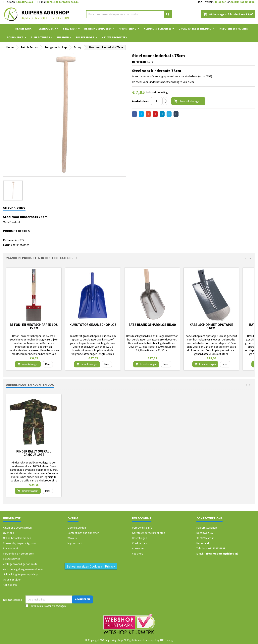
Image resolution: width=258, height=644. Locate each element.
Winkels (72, 538)
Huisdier (63, 37)
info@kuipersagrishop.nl (63, 2)
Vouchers (138, 554)
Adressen (138, 548)
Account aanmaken (243, 2)
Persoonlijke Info (142, 528)
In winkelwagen (188, 101)
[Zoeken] (129, 14)
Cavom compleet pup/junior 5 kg (93, 453)
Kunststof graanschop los (93, 325)
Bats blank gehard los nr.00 (152, 325)
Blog (199, 2)
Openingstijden (12, 580)
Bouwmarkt (15, 37)
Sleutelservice (12, 559)
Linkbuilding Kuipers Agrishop (21, 574)
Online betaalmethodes (17, 538)
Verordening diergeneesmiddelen (23, 569)
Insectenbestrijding (233, 29)
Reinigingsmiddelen (98, 29)
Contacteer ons (209, 518)
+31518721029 (24, 2)
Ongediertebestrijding (195, 29)
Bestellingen (140, 538)
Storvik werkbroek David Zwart (34, 453)
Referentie (139, 62)
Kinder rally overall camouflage (152, 453)
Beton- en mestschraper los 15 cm (34, 326)
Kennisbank (23, 29)
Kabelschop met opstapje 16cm (211, 326)
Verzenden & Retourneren (19, 554)
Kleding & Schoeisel (157, 29)
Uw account (142, 518)
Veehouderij (47, 29)
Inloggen (221, 2)
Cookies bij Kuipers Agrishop (20, 543)
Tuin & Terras (40, 37)
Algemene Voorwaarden (17, 528)
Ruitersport (85, 37)
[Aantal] (157, 101)
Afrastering (128, 29)
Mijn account (75, 543)
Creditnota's (139, 543)
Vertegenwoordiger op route (20, 564)
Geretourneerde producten (149, 533)
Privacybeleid (11, 548)
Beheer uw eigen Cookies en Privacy (91, 566)
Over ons (8, 533)
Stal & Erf (70, 29)
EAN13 (7, 245)
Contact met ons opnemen (83, 533)
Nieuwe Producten (114, 37)
